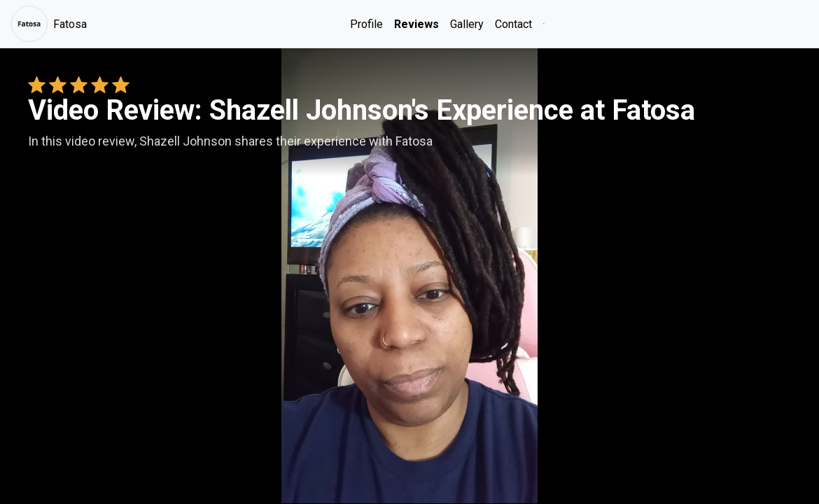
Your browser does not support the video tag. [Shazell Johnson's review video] (409, 276)
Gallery (467, 24)
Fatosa (49, 24)
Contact (513, 24)
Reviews (416, 24)
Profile (366, 24)
